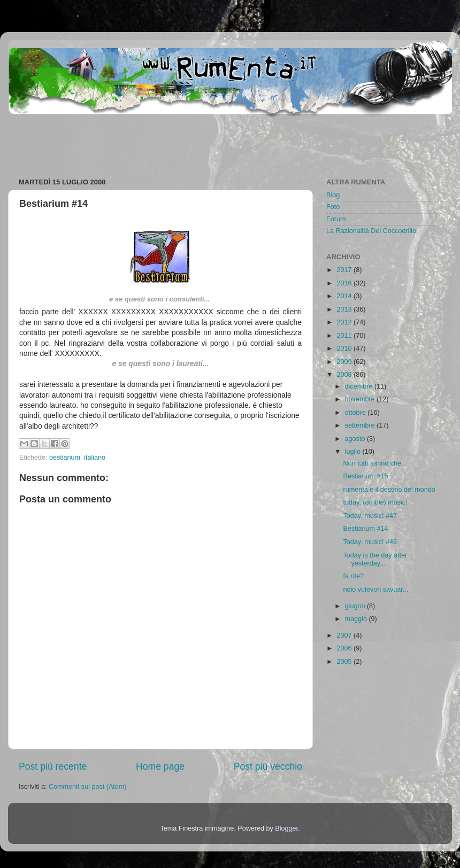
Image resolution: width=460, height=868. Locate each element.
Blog (333, 195)
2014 (345, 296)
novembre (361, 399)
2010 (345, 348)
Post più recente (53, 766)
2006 (345, 648)
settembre (361, 425)
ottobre (356, 413)
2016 (345, 283)
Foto (333, 207)
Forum (336, 219)
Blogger (286, 828)
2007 (345, 635)
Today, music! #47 (370, 516)
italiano (95, 458)
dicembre (360, 386)
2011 (345, 336)
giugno (356, 606)
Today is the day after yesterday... (375, 559)
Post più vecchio (268, 766)
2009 (345, 362)
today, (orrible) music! (375, 502)
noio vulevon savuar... (375, 590)
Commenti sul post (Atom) (88, 787)
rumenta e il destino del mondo (389, 490)
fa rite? (353, 576)
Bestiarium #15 (365, 476)
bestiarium (65, 458)
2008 (345, 375)
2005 (345, 662)
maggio (357, 619)
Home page (160, 766)
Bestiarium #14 (365, 529)
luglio (354, 452)
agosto (356, 439)
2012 (345, 322)
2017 (345, 270)
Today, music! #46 (370, 542)
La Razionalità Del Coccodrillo (371, 231)
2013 (345, 309)
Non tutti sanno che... (375, 463)
